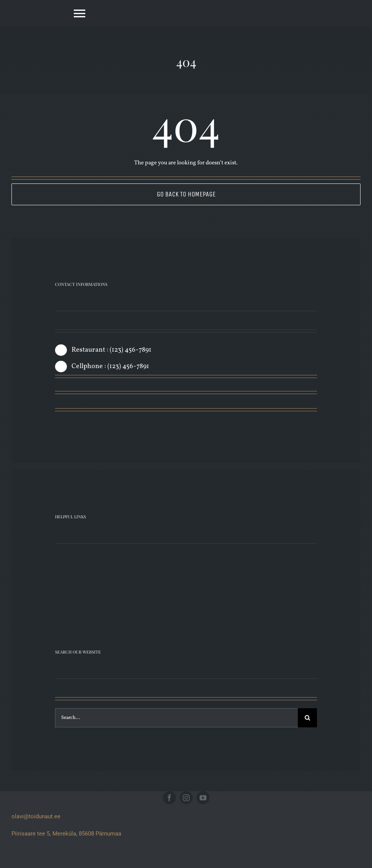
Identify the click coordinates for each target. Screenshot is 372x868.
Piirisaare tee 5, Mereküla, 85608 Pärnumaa (66, 834)
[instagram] (86, 405)
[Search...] (176, 718)
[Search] (307, 718)
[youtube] (203, 798)
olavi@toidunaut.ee (36, 816)
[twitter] (72, 405)
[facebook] (58, 405)
